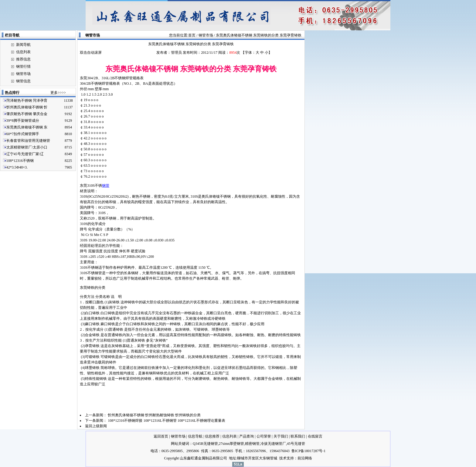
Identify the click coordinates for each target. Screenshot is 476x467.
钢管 (106, 186)
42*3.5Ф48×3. (17, 167)
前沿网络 (305, 458)
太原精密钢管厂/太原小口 (27, 147)
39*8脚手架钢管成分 (23, 121)
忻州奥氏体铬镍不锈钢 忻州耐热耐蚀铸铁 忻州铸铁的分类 (155, 415)
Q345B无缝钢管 (205, 444)
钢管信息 (23, 81)
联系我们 (298, 436)
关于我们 (281, 436)
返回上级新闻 (96, 426)
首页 (192, 35)
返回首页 (161, 436)
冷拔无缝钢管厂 (273, 444)
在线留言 (315, 436)
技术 (283, 458)
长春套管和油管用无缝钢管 (28, 141)
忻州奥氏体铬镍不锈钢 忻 (27, 107)
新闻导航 (23, 45)
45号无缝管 (296, 444)
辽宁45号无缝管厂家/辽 (25, 154)
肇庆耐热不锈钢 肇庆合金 (27, 114)
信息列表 (23, 52)
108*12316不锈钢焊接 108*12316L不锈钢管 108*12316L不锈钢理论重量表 (167, 421)
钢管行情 (23, 66)
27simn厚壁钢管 (231, 444)
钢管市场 (23, 74)
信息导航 (195, 436)
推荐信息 (23, 59)
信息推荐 (212, 436)
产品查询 (246, 436)
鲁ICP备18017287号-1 (309, 451)
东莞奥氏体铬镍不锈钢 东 (27, 127)
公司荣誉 (264, 436)
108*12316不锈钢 (20, 161)
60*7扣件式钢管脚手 (23, 134)
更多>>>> (58, 93)
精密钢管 (252, 444)
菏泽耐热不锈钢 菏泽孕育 (27, 101)
